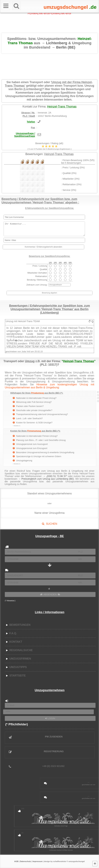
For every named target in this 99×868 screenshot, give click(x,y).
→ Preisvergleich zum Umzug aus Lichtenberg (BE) (46, 479)
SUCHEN (49, 524)
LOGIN (50, 718)
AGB (16, 861)
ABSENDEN (50, 594)
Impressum (37, 861)
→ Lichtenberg (55, 43)
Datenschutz (25, 861)
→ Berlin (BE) (63, 47)
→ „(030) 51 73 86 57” (55, 476)
